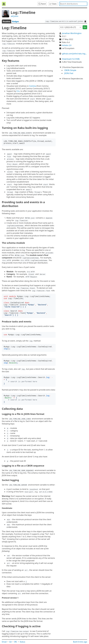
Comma (33, 86)
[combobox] (73, 4)
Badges (16, 21)
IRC (16, 642)
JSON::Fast (69, 73)
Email (4, 642)
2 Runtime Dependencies (73, 67)
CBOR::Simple (70, 70)
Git (10, 642)
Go (85, 27)
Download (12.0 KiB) (71, 59)
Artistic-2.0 (67, 45)
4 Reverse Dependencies (72, 79)
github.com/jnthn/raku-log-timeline (75, 54)
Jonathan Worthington (72, 33)
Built (80, 642)
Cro (18, 91)
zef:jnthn (14, 16)
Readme (7, 21)
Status (22, 642)
